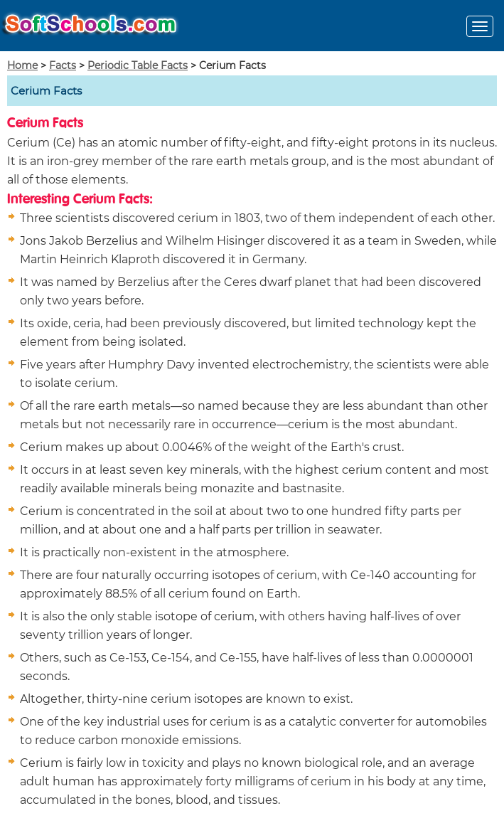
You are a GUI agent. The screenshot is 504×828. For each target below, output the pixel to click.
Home (22, 65)
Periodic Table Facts (138, 65)
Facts (63, 65)
